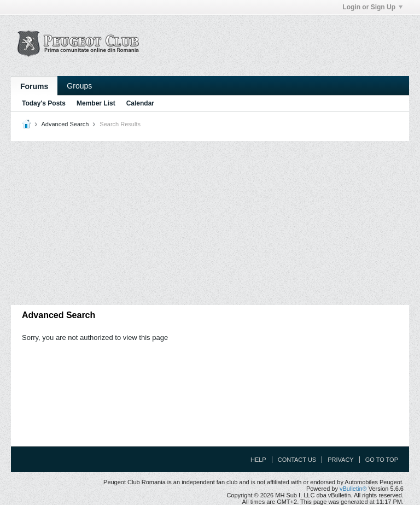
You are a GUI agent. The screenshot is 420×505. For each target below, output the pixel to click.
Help (258, 460)
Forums (34, 86)
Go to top (382, 460)
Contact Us (297, 460)
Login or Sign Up (372, 7)
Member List (96, 103)
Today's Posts (44, 103)
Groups (79, 86)
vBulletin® (353, 489)
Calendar (140, 103)
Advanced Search (65, 124)
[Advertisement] (210, 223)
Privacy (340, 460)
